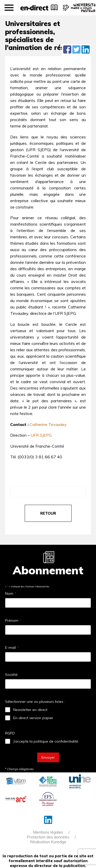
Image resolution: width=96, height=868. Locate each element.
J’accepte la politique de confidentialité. (46, 741)
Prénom (13, 620)
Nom (11, 593)
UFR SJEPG (41, 435)
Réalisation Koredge (48, 842)
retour (48, 513)
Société (11, 675)
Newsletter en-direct (30, 710)
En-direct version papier (33, 718)
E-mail (12, 647)
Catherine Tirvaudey (48, 424)
